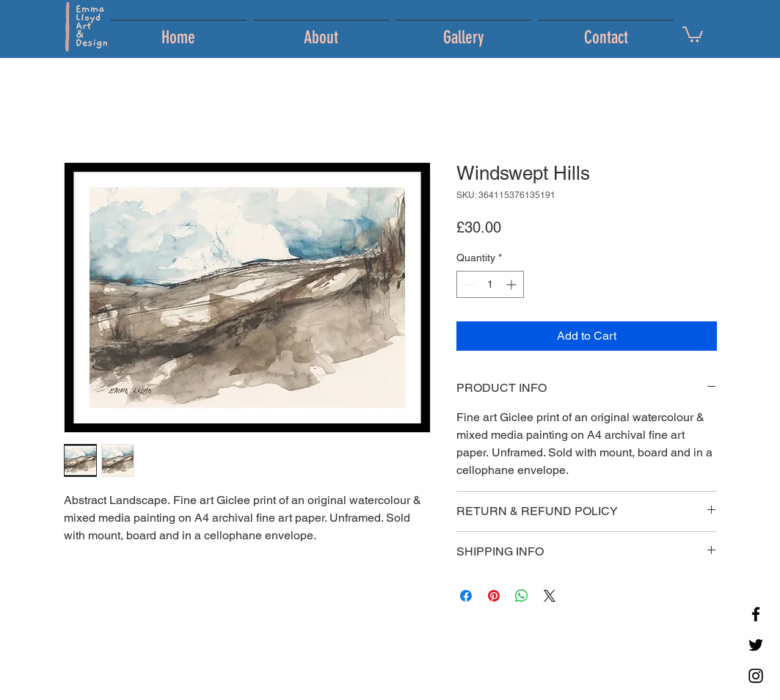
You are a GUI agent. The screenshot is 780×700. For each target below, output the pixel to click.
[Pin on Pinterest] (494, 596)
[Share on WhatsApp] (522, 596)
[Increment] (513, 284)
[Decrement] (468, 284)
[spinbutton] (490, 284)
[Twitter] (756, 645)
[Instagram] (756, 676)
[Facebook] (756, 614)
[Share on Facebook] (466, 596)
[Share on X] (550, 596)
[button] (693, 34)
